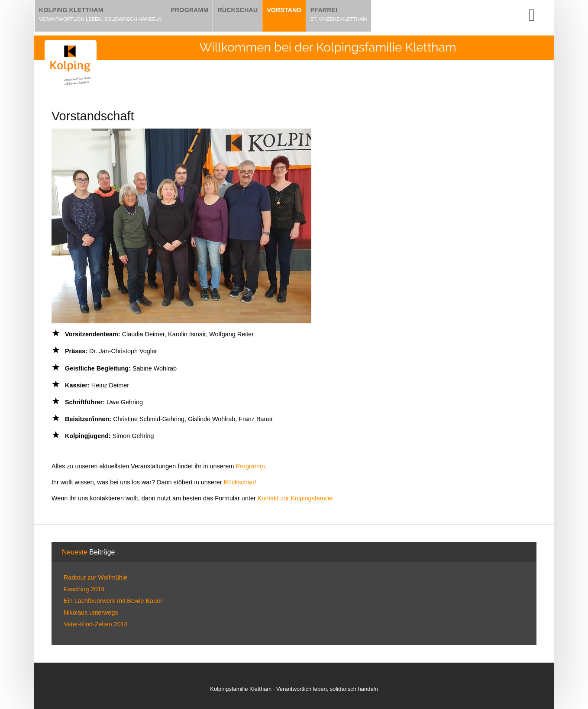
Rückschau (237, 10)
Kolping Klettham (71, 10)
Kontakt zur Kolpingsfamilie (295, 498)
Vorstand (284, 10)
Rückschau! (240, 482)
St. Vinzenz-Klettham (339, 19)
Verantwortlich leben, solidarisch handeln (100, 19)
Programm (189, 10)
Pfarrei (324, 10)
